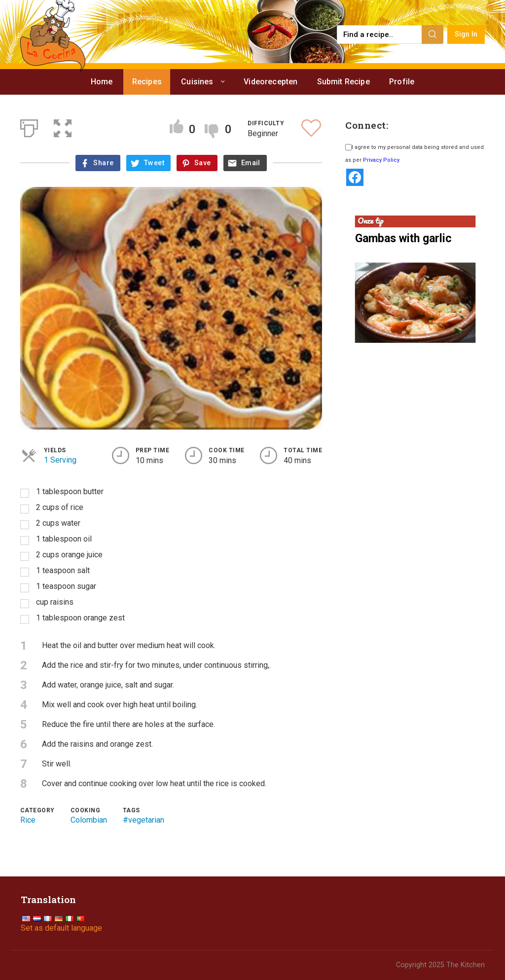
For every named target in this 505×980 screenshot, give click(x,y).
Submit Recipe (343, 82)
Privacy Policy (381, 160)
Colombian (89, 820)
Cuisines (197, 82)
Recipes (147, 82)
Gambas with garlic (403, 238)
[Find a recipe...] (380, 35)
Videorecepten (271, 82)
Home (102, 82)
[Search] (433, 35)
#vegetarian (144, 820)
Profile (402, 82)
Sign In (466, 34)
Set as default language (61, 928)
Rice (28, 820)
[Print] (29, 126)
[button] (63, 126)
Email (251, 163)
